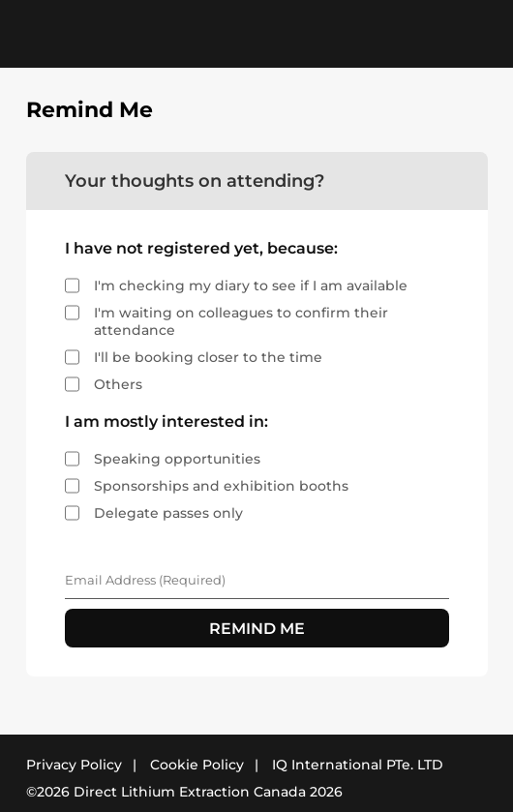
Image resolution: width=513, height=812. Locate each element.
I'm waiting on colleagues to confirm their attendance (241, 321)
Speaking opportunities (177, 459)
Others (118, 384)
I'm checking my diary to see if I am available (251, 286)
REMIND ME (257, 629)
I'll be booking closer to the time (208, 357)
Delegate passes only (168, 513)
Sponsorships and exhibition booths (221, 486)
